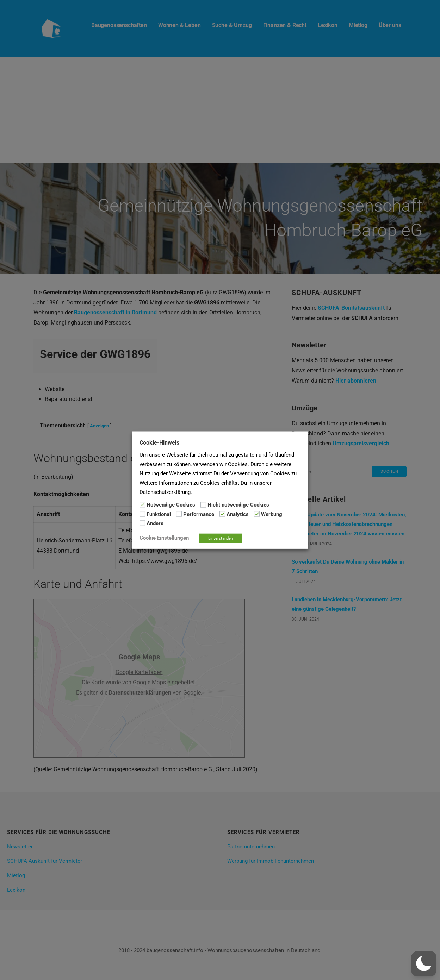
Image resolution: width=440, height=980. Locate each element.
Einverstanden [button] (221, 538)
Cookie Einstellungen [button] (164, 538)
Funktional (159, 514)
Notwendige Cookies (171, 505)
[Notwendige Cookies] (142, 504)
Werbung (272, 514)
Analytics (238, 514)
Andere (155, 523)
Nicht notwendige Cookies (238, 505)
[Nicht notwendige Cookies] (203, 504)
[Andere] (142, 523)
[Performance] (179, 514)
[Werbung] (257, 514)
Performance (199, 514)
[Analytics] (222, 514)
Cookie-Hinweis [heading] (159, 443)
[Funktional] (142, 514)
